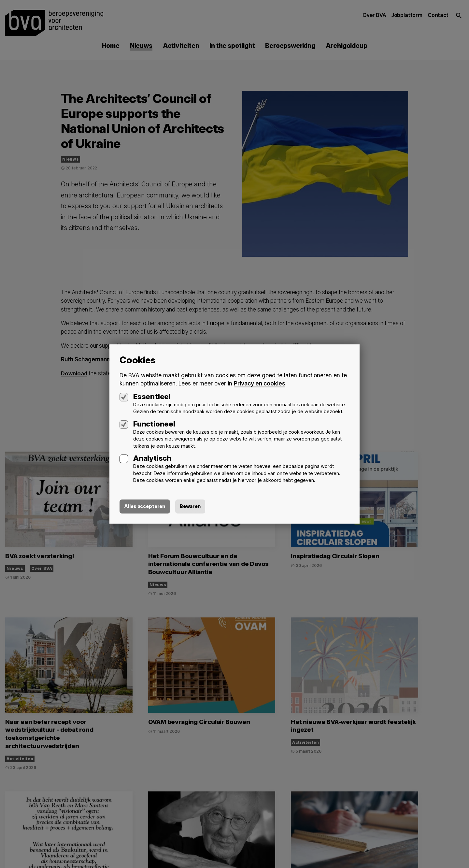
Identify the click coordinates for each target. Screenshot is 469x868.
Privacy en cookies (260, 383)
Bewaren (197, 507)
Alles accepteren (147, 507)
